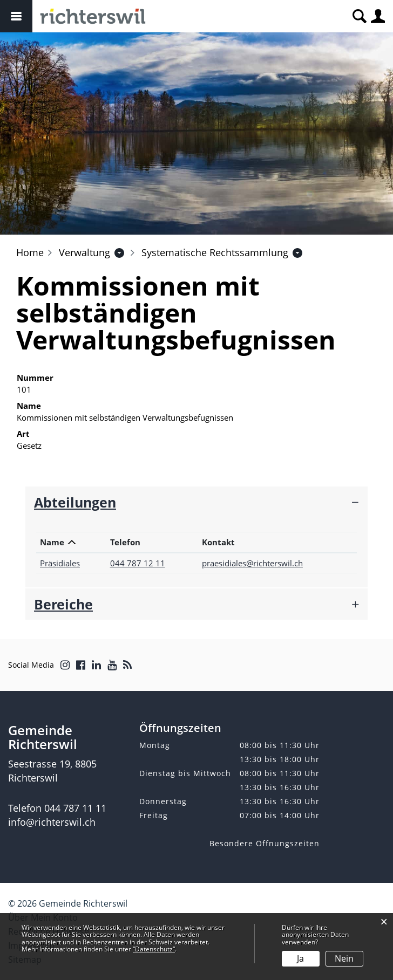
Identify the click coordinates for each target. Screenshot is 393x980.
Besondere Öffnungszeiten (265, 843)
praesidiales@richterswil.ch (252, 563)
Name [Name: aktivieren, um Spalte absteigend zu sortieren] (52, 542)
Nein (344, 958)
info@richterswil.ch (52, 822)
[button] (84, 252)
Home (30, 252)
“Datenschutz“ (154, 949)
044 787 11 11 (75, 808)
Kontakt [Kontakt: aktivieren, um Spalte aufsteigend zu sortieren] (218, 542)
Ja (300, 958)
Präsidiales (60, 563)
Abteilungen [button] (75, 502)
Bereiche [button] (63, 604)
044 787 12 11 (138, 563)
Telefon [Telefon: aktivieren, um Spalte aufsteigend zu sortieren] (125, 542)
